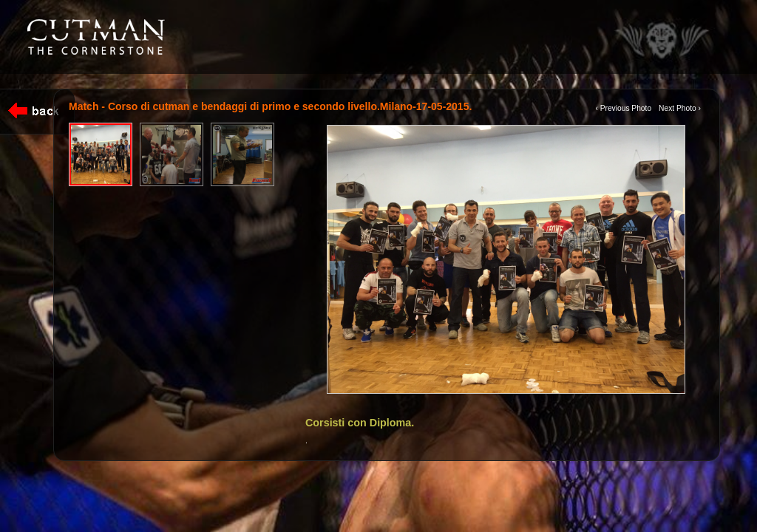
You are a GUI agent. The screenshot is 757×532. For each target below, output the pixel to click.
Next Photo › (680, 108)
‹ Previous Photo (623, 108)
